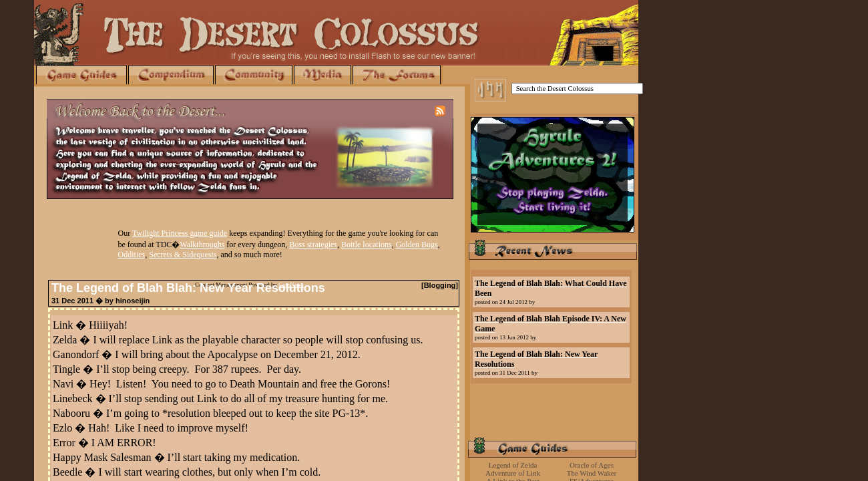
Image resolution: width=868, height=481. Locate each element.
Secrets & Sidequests (183, 255)
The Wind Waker (592, 473)
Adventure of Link (513, 473)
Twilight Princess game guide (180, 233)
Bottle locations (367, 245)
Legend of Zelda (513, 465)
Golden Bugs (417, 245)
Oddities (132, 255)
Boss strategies (313, 245)
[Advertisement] (552, 416)
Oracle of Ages (592, 465)
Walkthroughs (202, 245)
